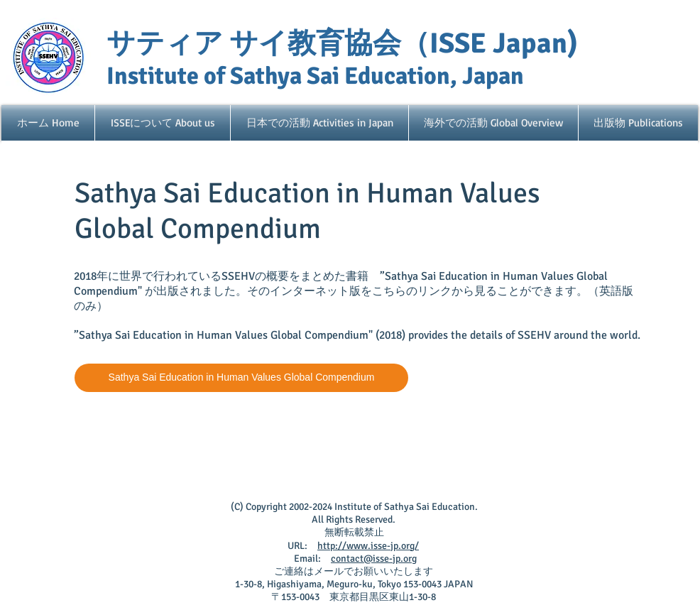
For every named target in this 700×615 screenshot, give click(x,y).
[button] (163, 123)
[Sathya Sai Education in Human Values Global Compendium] (241, 378)
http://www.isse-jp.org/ (368, 546)
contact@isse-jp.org (374, 559)
